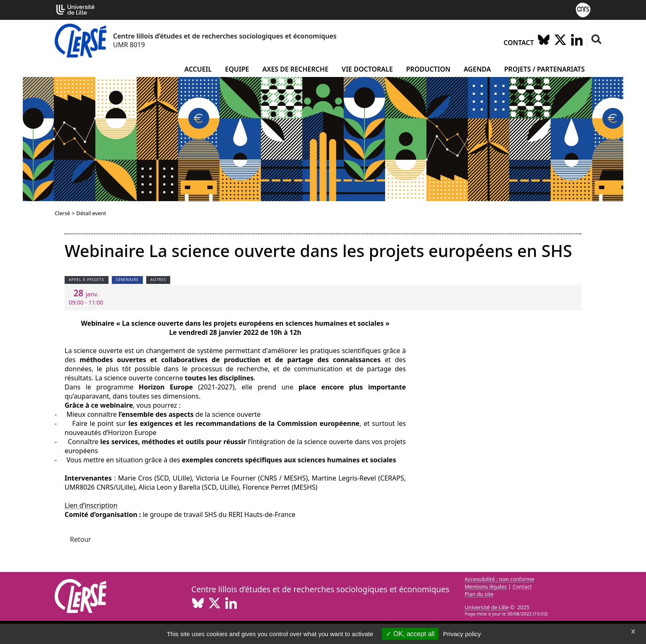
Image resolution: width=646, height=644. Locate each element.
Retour (81, 539)
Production (428, 69)
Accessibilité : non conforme (499, 579)
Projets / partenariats (545, 69)
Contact (519, 43)
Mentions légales (486, 586)
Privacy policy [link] (462, 634)
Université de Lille (487, 607)
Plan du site (479, 594)
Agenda (477, 69)
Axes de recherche (295, 69)
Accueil (198, 69)
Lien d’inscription (91, 505)
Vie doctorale (367, 69)
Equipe (237, 69)
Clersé (62, 213)
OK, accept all (410, 634)
